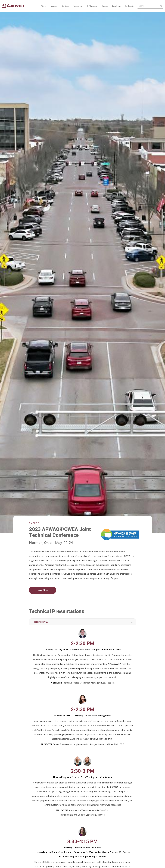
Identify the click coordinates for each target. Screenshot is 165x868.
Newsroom (78, 6)
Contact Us (130, 6)
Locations (116, 6)
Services (65, 6)
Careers (105, 6)
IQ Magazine (92, 6)
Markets (54, 6)
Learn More (43, 590)
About (44, 6)
